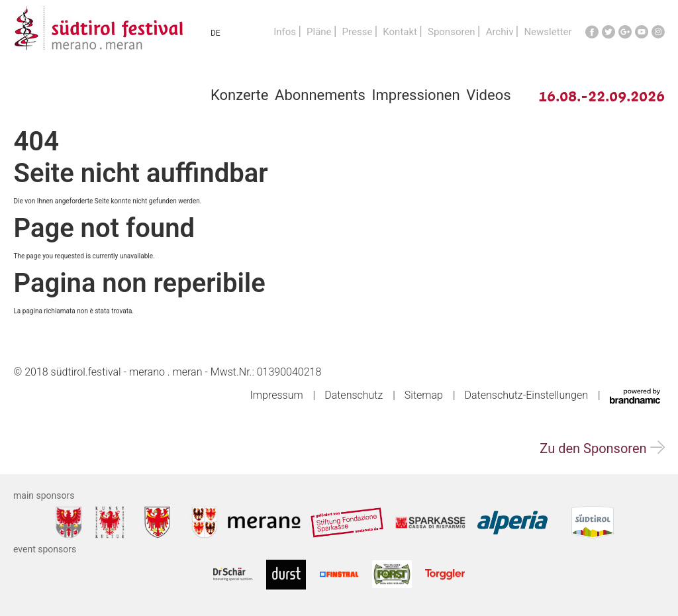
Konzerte (239, 95)
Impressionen (416, 95)
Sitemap (424, 395)
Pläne (319, 32)
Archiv (500, 32)
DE (216, 33)
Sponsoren (452, 32)
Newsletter (548, 32)
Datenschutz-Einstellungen (526, 395)
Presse (358, 32)
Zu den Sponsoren (602, 448)
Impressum (277, 395)
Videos (488, 95)
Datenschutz (354, 395)
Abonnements (320, 95)
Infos (285, 32)
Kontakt (400, 32)
